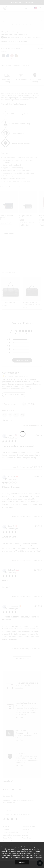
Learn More (38, 857)
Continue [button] (22, 862)
